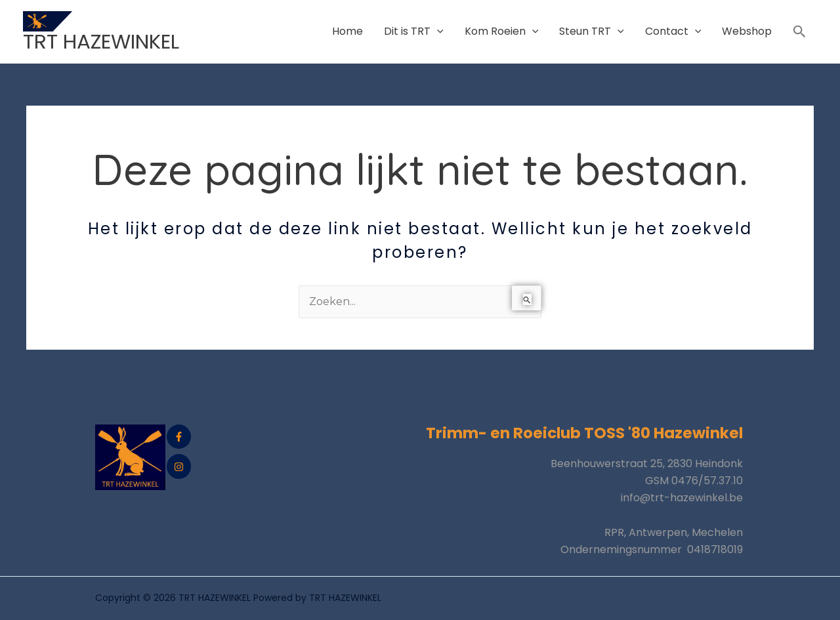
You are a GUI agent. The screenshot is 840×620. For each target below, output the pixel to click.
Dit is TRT (414, 31)
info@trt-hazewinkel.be (682, 498)
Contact (673, 31)
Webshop (747, 31)
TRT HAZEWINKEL (101, 41)
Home (347, 31)
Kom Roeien (502, 31)
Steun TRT (592, 31)
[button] (800, 31)
